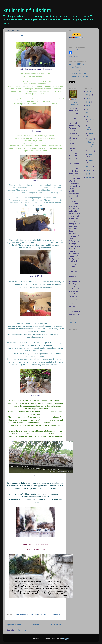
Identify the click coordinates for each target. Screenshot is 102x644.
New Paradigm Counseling (79, 77)
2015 (89, 109)
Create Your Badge (74, 56)
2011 (88, 170)
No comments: (55, 615)
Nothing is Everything (78, 74)
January (92, 160)
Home (36, 625)
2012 (89, 167)
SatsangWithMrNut (77, 64)
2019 (89, 95)
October (92, 120)
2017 (89, 102)
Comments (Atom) (25, 630)
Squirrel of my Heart (18, 35)
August (91, 133)
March (91, 155)
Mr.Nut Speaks (75, 67)
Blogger (65, 639)
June (91, 139)
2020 (89, 91)
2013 (89, 117)
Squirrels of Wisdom (27, 10)
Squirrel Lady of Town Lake (75, 102)
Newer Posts (14, 625)
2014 (89, 113)
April (91, 151)
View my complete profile (73, 322)
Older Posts (58, 625)
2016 (89, 106)
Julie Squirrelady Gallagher (76, 50)
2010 (89, 174)
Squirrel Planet (75, 70)
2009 (89, 178)
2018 (89, 99)
